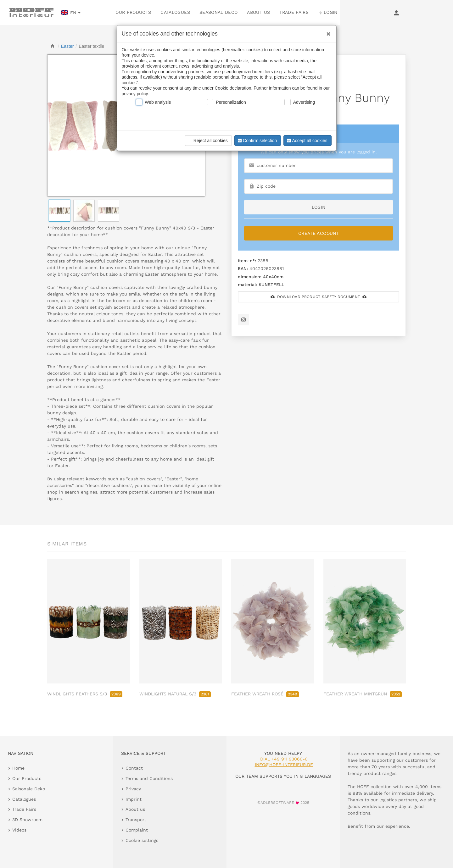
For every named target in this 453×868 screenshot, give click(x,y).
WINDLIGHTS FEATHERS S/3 (85, 694)
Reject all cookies (207, 141)
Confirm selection (257, 141)
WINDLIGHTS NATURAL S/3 (175, 694)
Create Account (319, 233)
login (319, 207)
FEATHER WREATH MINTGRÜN (363, 694)
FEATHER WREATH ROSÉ (265, 694)
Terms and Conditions (149, 778)
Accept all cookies (306, 141)
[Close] (327, 32)
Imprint (134, 799)
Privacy (133, 789)
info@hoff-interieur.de (284, 765)
